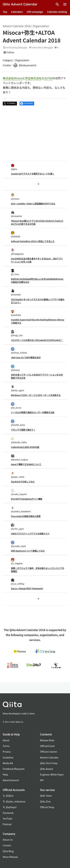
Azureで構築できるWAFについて (26, 464)
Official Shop (47, 807)
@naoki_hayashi (19, 492)
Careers (7, 845)
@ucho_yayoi (17, 527)
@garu (14, 167)
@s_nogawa (17, 561)
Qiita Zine (45, 801)
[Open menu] (65, 4)
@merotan (16, 293)
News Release (10, 857)
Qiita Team (46, 796)
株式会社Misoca (13, 78)
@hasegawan (17, 252)
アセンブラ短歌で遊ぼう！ (23, 430)
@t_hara (15, 272)
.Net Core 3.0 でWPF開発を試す (26, 357)
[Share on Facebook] (27, 104)
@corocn (15, 197)
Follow (9, 52)
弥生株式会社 (33, 78)
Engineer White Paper (52, 774)
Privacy (7, 752)
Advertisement (11, 780)
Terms (6, 746)
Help (5, 774)
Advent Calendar (49, 757)
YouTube (8, 818)
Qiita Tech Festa (49, 763)
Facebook (8, 813)
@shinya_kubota (19, 351)
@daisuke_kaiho (19, 440)
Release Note (47, 740)
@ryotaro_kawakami (21, 509)
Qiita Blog (8, 851)
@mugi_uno (17, 333)
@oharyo (15, 368)
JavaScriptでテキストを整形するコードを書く (33, 174)
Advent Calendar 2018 (17, 26)
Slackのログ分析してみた (23, 482)
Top (5, 12)
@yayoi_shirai (18, 475)
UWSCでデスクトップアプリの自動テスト (30, 533)
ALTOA (48, 78)
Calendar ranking (57, 12)
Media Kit (8, 763)
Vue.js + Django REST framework (27, 588)
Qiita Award (46, 769)
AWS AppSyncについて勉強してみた (28, 551)
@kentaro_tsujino (19, 458)
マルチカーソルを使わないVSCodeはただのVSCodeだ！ (37, 340)
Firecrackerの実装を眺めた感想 (26, 516)
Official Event (47, 746)
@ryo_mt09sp (18, 582)
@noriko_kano (18, 423)
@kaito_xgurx (17, 388)
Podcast (7, 824)
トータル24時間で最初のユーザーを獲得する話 (33, 412)
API (42, 780)
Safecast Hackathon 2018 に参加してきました (33, 241)
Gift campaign (35, 12)
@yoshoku (16, 313)
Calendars (17, 12)
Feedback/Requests (14, 769)
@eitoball (16, 234)
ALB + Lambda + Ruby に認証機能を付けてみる (33, 204)
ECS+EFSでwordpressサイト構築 (27, 499)
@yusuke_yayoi (18, 544)
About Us (8, 840)
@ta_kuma (16, 406)
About (6, 740)
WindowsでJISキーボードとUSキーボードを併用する (36, 395)
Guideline (8, 757)
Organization (41, 26)
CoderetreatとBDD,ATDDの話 (25, 447)
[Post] (10, 104)
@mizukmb (16, 214)
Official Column (49, 752)
